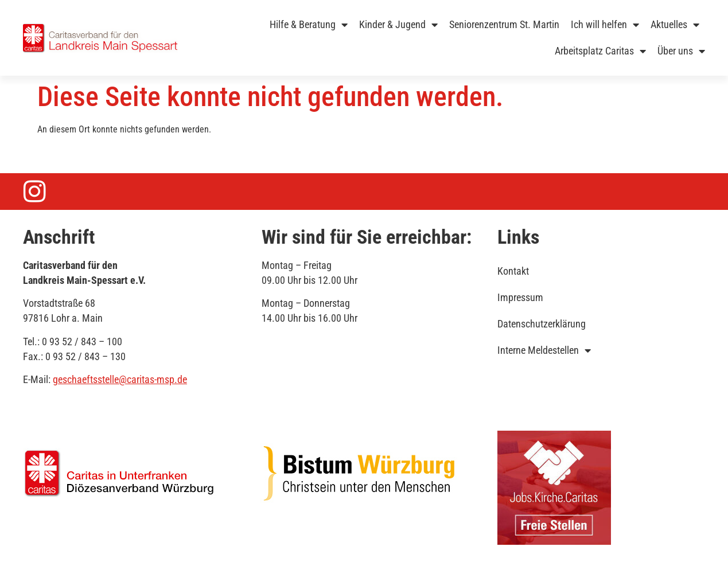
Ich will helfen (605, 25)
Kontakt (513, 271)
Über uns (681, 51)
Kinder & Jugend (398, 25)
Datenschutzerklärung (542, 324)
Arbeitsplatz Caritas (600, 51)
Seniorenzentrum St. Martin (504, 24)
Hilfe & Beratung (309, 25)
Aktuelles (675, 25)
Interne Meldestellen (544, 350)
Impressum (520, 297)
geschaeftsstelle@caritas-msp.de (120, 379)
